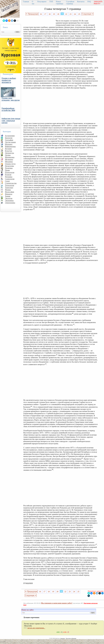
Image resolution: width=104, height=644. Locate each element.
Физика (8, 190)
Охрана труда (10, 164)
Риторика (9, 177)
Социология (10, 179)
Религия (8, 175)
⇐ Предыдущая (32, 14)
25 (79, 14)
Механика (9, 162)
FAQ (89, 2)
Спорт (7, 181)
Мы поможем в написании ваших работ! (57, 603)
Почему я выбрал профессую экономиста (9, 80)
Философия (10, 192)
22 (66, 14)
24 (75, 14)
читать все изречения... (36, 628)
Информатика (10, 146)
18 (50, 14)
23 (70, 14)
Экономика (9, 201)
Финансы (9, 194)
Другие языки (10, 142)
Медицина (9, 159)
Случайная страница (70, 3)
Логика (8, 155)
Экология (9, 198)
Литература (9, 153)
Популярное (42, 2)
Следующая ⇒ (88, 14)
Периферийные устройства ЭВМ (8, 109)
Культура (9, 151)
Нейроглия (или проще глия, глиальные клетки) (11, 121)
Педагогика (9, 166)
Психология (10, 172)
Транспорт (9, 188)
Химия (8, 196)
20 (58, 14)
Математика (10, 157)
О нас (33, 3)
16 (41, 14)
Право (7, 170)
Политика (9, 168)
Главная (26, 2)
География (9, 140)
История (8, 149)
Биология (9, 138)
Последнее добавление (71, 638)
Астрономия (10, 136)
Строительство (11, 183)
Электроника (10, 203)
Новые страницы (60, 3)
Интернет (9, 144)
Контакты (81, 2)
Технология (10, 185)
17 (45, 14)
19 (54, 14)
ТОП (51, 2)
